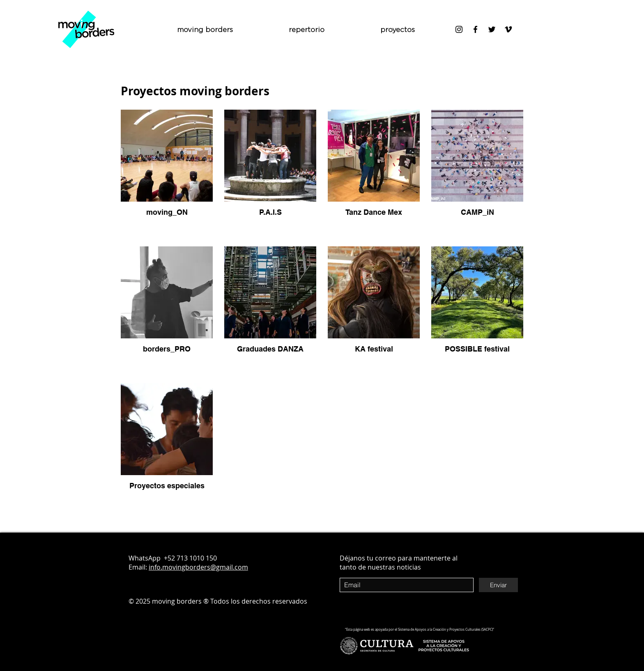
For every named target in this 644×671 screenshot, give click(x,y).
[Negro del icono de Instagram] (459, 29)
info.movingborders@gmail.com (198, 567)
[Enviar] (498, 585)
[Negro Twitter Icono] (492, 29)
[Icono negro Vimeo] (508, 29)
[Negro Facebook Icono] (475, 29)
